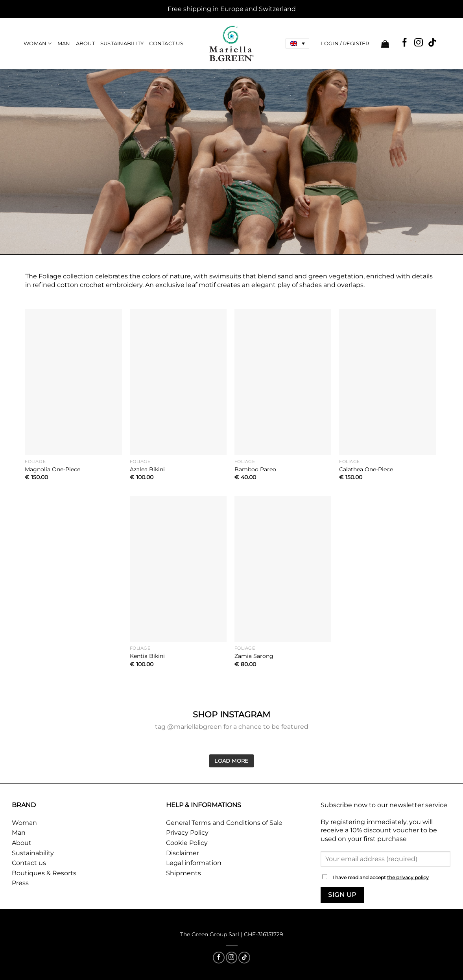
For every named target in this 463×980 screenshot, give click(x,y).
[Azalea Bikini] (178, 382)
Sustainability (122, 44)
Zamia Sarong (254, 656)
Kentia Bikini (147, 656)
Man (64, 44)
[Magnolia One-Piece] (73, 382)
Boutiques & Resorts (44, 873)
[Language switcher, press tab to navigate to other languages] (297, 44)
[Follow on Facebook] (405, 43)
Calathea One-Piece (366, 469)
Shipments (184, 873)
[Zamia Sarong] (283, 569)
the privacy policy (408, 878)
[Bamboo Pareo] (283, 382)
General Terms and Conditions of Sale (224, 823)
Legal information (194, 863)
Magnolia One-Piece (53, 469)
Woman (38, 44)
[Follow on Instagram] (419, 43)
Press (20, 883)
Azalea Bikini (147, 469)
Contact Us (166, 44)
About (85, 44)
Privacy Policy (187, 833)
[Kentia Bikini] (178, 569)
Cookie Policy (187, 843)
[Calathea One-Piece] (388, 382)
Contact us (29, 863)
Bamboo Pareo (255, 469)
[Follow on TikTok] (432, 43)
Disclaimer (183, 853)
